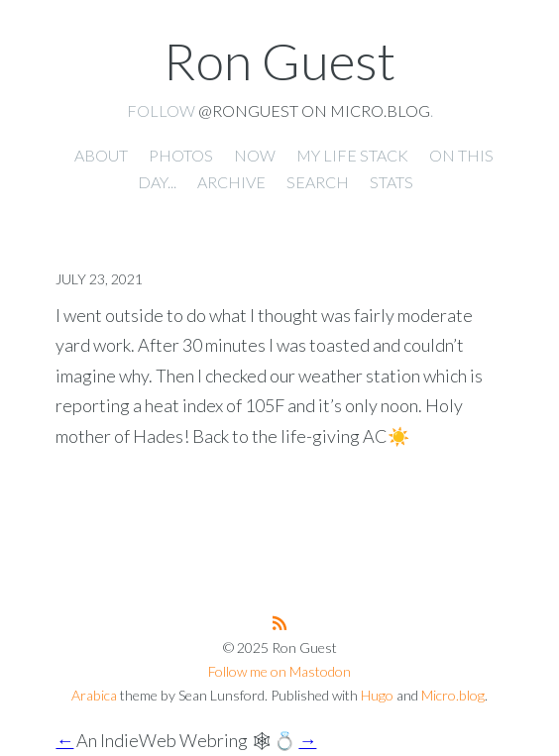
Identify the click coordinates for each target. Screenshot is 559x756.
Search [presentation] (318, 182)
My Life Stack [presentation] (352, 155)
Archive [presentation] (231, 182)
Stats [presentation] (391, 182)
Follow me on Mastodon (279, 671)
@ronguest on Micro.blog (314, 110)
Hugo (377, 695)
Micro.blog (453, 695)
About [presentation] (101, 155)
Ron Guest (279, 60)
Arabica (94, 695)
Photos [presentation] (181, 155)
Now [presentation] (255, 155)
